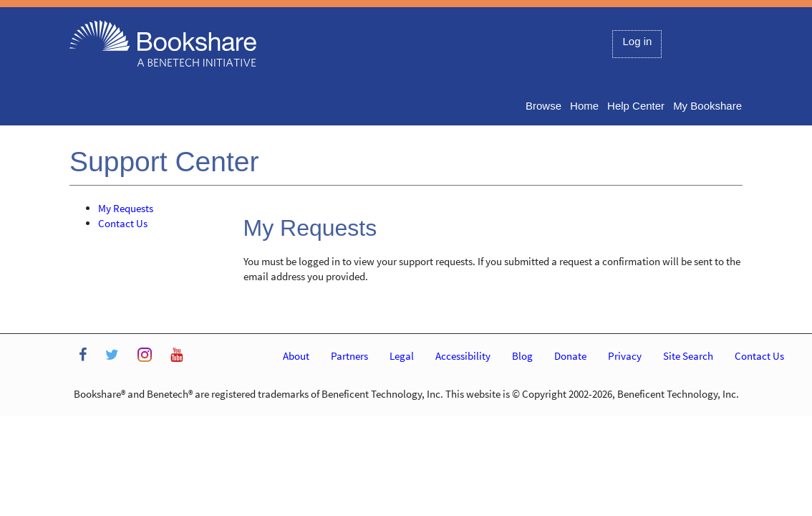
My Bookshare (707, 106)
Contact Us (123, 223)
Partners (349, 356)
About (296, 356)
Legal (402, 356)
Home (584, 106)
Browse (543, 106)
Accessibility (463, 356)
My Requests (126, 208)
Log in (637, 41)
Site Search (688, 356)
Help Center (636, 106)
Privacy (625, 356)
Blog (522, 356)
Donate (570, 356)
